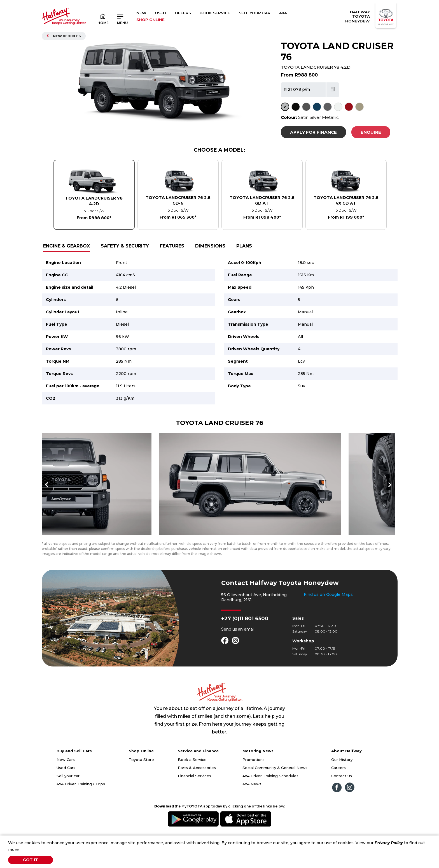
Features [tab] (172, 246)
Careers (338, 791)
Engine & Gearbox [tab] (66, 246)
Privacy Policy (389, 843)
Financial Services (194, 799)
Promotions (254, 783)
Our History (342, 783)
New (141, 13)
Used (161, 13)
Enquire (371, 132)
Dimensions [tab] (210, 246)
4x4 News (252, 807)
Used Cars (66, 791)
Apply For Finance (313, 132)
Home (103, 19)
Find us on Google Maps (328, 618)
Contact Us (342, 799)
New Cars (66, 783)
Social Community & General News (275, 791)
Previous (48, 497)
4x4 (283, 13)
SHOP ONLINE (150, 20)
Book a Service (192, 783)
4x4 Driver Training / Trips (81, 807)
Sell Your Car (255, 13)
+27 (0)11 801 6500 (245, 642)
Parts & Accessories (197, 791)
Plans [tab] (244, 246)
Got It (31, 860)
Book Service (215, 13)
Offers (183, 13)
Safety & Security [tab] (125, 246)
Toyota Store (141, 783)
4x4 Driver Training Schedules (270, 799)
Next (389, 497)
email (249, 653)
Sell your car (68, 799)
